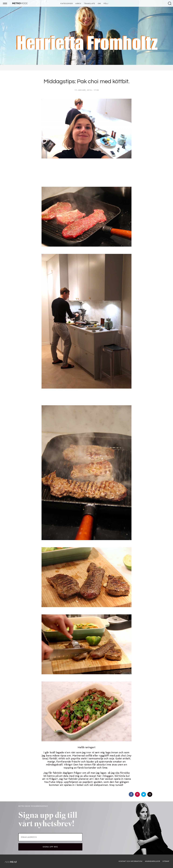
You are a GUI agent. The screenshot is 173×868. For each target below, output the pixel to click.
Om (99, 4)
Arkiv (78, 4)
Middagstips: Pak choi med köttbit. (87, 82)
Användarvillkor (152, 861)
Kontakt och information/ (131, 861)
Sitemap (166, 861)
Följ (106, 4)
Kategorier (67, 4)
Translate (90, 4)
